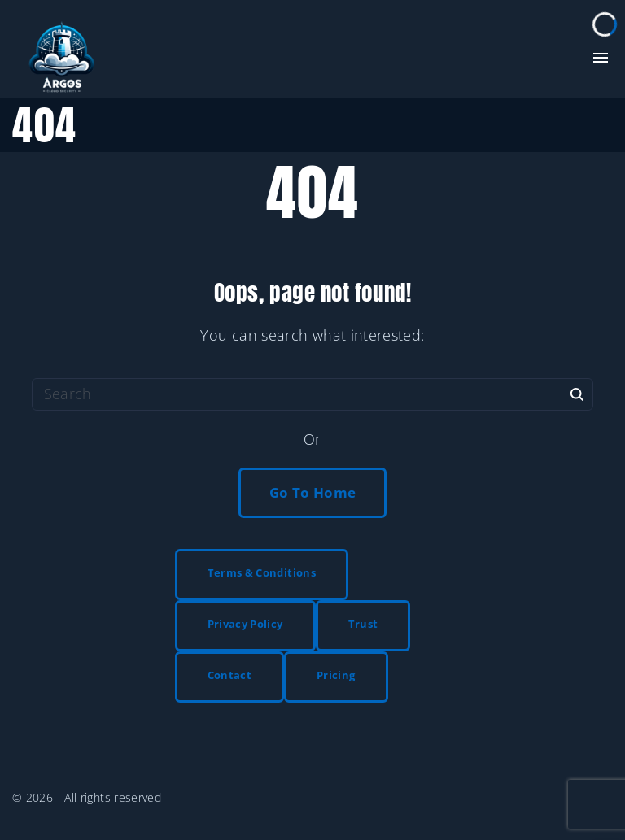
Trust (363, 624)
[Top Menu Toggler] (601, 58)
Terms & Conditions (262, 572)
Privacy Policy (245, 624)
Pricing (336, 675)
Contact (230, 675)
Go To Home (313, 492)
